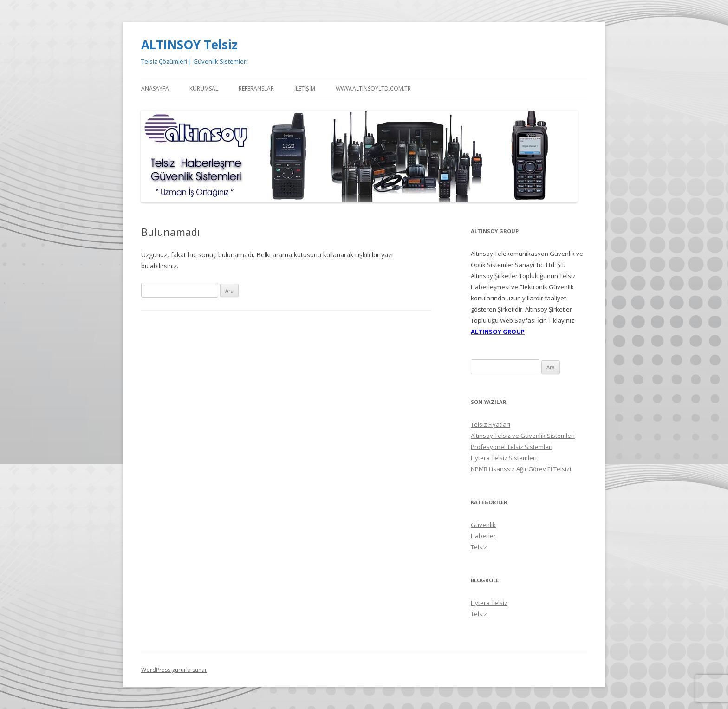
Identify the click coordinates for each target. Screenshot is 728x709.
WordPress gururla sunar (174, 670)
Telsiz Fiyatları (491, 424)
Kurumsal (204, 88)
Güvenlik (483, 525)
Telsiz (479, 547)
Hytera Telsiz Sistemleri (504, 458)
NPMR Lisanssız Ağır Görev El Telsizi (521, 469)
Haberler (483, 536)
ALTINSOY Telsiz (189, 45)
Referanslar (256, 88)
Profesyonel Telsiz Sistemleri (512, 447)
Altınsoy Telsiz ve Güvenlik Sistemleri (523, 436)
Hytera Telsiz (489, 603)
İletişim (305, 88)
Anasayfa (155, 88)
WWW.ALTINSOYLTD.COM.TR (373, 88)
